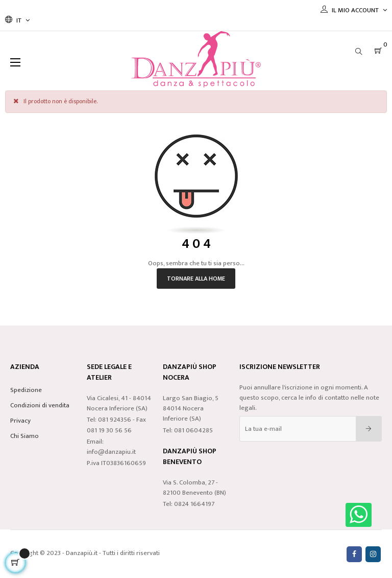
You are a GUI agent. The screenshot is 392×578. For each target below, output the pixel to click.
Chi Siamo (24, 436)
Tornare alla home (196, 279)
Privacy (20, 421)
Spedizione (26, 390)
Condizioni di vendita (40, 405)
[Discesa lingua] (17, 20)
